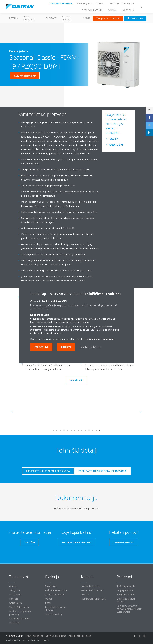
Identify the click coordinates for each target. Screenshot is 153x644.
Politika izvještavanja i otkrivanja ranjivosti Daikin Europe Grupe (130, 609)
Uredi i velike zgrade (55, 595)
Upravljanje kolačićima (90, 347)
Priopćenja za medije (19, 618)
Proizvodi (52, 18)
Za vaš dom (51, 586)
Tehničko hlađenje (54, 614)
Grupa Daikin (15, 603)
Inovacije (14, 599)
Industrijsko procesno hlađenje (56, 609)
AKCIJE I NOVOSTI (67, 18)
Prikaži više (76, 380)
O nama (13, 586)
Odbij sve (66, 347)
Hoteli (48, 603)
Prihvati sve (41, 347)
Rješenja (13, 18)
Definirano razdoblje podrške (127, 600)
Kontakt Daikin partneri (92, 590)
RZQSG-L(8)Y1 (116, 145)
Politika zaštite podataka (80, 636)
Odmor (49, 599)
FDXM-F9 (113, 139)
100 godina (15, 590)
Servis (87, 18)
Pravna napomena (35, 636)
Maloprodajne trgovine (56, 590)
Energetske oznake (126, 595)
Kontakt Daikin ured (91, 586)
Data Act (46, 640)
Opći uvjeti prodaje (31, 640)
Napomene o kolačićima (101, 339)
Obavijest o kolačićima (56, 636)
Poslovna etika (13, 640)
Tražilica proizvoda (126, 586)
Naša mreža (15, 595)
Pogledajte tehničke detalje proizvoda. (103, 471)
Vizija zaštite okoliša (19, 607)
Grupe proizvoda (125, 590)
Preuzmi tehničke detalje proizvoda (48, 471)
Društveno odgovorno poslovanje (20, 613)
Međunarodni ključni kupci (94, 599)
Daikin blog (15, 623)
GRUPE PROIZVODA (29, 18)
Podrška (85, 595)
